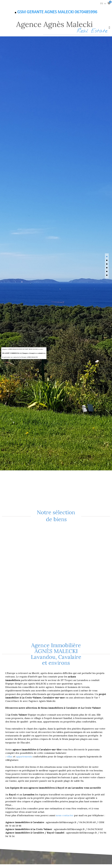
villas (10, 757)
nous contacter (65, 815)
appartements (24, 757)
